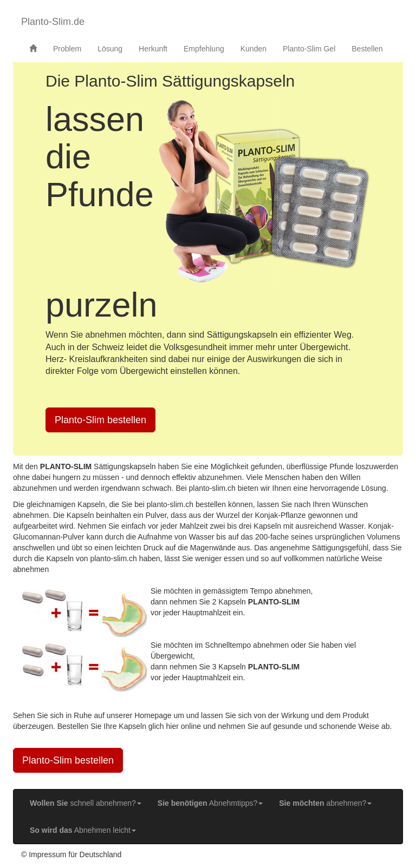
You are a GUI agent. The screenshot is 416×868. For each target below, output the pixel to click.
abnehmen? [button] (325, 803)
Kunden (253, 49)
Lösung (110, 49)
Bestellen (367, 49)
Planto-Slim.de (53, 22)
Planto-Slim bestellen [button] (100, 420)
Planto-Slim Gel (309, 49)
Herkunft (153, 49)
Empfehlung (204, 49)
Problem (67, 49)
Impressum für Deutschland (75, 854)
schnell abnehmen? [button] (86, 803)
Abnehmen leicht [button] (83, 830)
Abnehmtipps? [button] (210, 803)
